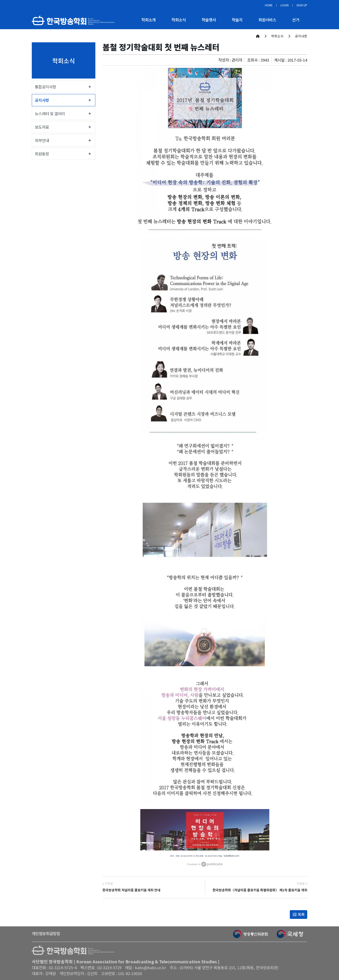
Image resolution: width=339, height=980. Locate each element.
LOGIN (285, 5)
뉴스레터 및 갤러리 (50, 114)
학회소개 (149, 20)
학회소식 (179, 20)
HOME (269, 5)
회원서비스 (267, 20)
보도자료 (42, 127)
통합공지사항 (45, 87)
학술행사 (209, 20)
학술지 (237, 20)
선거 (296, 20)
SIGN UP (302, 5)
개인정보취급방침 (46, 933)
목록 (299, 914)
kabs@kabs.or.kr (232, 856)
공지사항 (42, 100)
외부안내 (42, 140)
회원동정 (42, 154)
